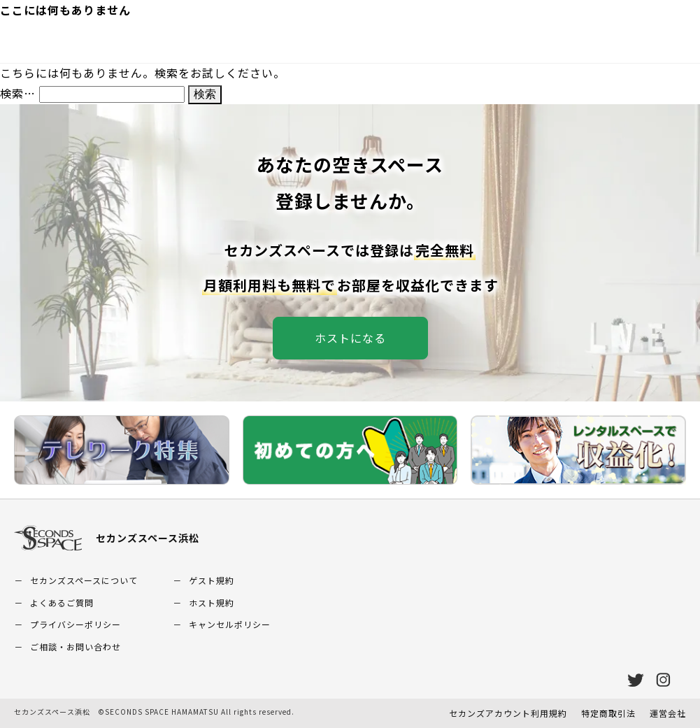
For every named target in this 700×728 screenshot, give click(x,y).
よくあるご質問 (62, 602)
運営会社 (668, 713)
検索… (18, 93)
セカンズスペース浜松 (107, 538)
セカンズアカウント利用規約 (508, 713)
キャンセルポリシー (230, 624)
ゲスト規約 (212, 580)
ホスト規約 (212, 602)
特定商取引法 (608, 713)
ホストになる (350, 338)
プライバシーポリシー (76, 624)
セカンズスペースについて (84, 580)
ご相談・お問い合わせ (76, 647)
